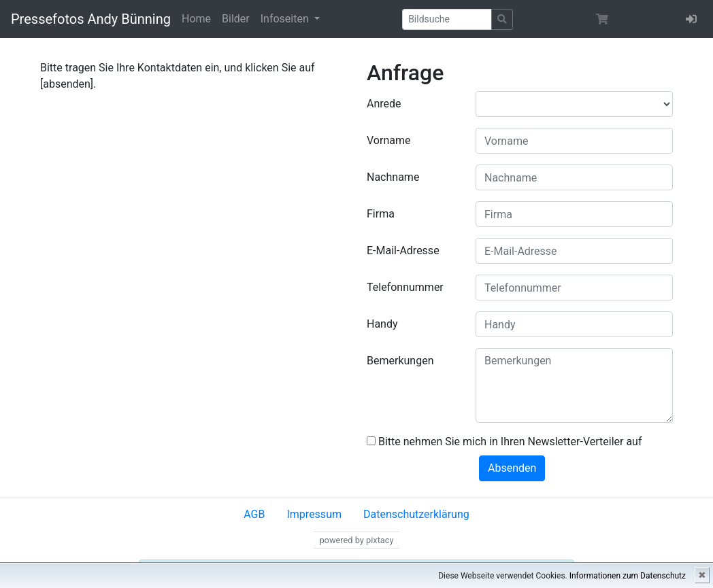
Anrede (384, 104)
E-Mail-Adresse (403, 250)
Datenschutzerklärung (416, 514)
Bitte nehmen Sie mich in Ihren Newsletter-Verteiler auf (504, 442)
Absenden (512, 468)
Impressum (314, 514)
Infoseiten (286, 19)
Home (196, 19)
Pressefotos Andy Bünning (91, 19)
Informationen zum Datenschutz (628, 576)
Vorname (388, 140)
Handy (382, 324)
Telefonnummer (405, 287)
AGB (254, 514)
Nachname (393, 177)
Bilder (236, 19)
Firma (381, 214)
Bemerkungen (400, 361)
